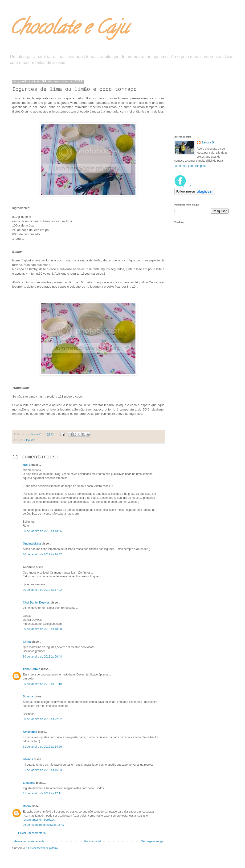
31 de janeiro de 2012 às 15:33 (42, 770)
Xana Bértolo (32, 669)
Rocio (27, 806)
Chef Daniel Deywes (36, 603)
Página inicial (93, 841)
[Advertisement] (198, 103)
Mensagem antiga (152, 841)
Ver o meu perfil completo (190, 166)
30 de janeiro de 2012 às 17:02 (42, 590)
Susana (28, 696)
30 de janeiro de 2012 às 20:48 (42, 657)
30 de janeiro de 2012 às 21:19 (42, 684)
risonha (28, 759)
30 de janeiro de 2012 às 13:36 (42, 531)
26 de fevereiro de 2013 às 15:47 (44, 825)
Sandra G (208, 143)
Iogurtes (31, 440)
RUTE (27, 465)
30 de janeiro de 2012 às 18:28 (42, 629)
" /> (183, 186)
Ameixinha (30, 732)
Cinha (27, 642)
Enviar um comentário (32, 833)
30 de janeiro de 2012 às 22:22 (42, 719)
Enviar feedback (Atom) (43, 848)
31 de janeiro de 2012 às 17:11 (42, 793)
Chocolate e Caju (69, 29)
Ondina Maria (32, 544)
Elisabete (29, 783)
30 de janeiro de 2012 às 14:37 (42, 554)
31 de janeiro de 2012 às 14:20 (42, 747)
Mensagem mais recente (29, 841)
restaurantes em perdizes (39, 820)
